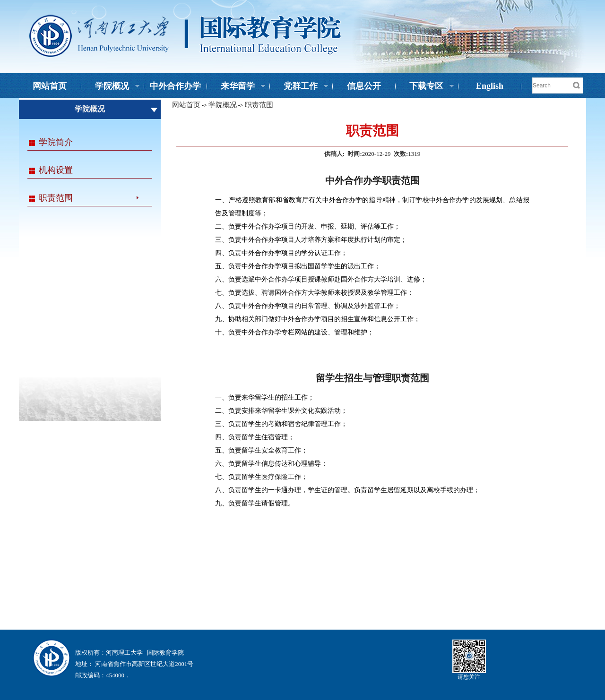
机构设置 (56, 170)
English (490, 86)
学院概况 (111, 87)
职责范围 (56, 198)
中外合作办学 (175, 86)
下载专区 (425, 87)
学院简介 (56, 142)
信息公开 (364, 86)
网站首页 (50, 86)
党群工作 (299, 87)
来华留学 (236, 87)
